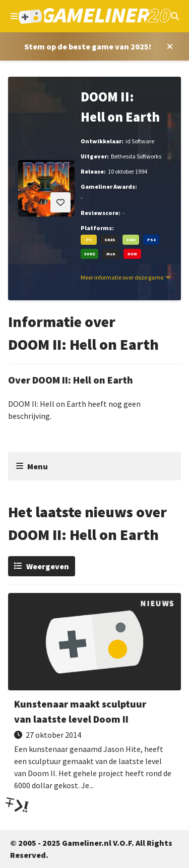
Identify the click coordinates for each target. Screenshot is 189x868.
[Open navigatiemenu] (14, 16)
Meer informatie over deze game (122, 277)
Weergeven (48, 566)
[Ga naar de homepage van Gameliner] (94, 16)
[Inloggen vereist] (60, 202)
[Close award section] (168, 46)
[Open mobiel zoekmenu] (175, 16)
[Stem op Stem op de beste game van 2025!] (88, 46)
